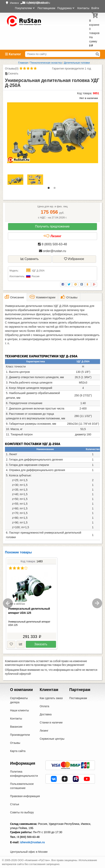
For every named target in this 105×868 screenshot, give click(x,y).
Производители (20, 735)
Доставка (46, 714)
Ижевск (14, 3)
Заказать (41, 644)
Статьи (15, 804)
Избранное (74, 259)
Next (97, 603)
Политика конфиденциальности (24, 774)
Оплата (44, 706)
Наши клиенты (19, 710)
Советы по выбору (22, 812)
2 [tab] (56, 189)
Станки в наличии (51, 722)
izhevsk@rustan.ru (33, 842)
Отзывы (15, 743)
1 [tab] (50, 189)
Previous (8, 603)
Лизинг (52, 236)
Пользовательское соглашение (22, 786)
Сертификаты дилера (19, 700)
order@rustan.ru (52, 251)
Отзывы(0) (12, 69)
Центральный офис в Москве (29, 852)
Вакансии (16, 727)
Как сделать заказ (51, 698)
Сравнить (30, 259)
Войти (95, 8)
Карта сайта (18, 751)
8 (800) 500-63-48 (52, 244)
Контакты (83, 8)
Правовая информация (25, 796)
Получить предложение (52, 226)
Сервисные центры (52, 739)
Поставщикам (46, 8)
